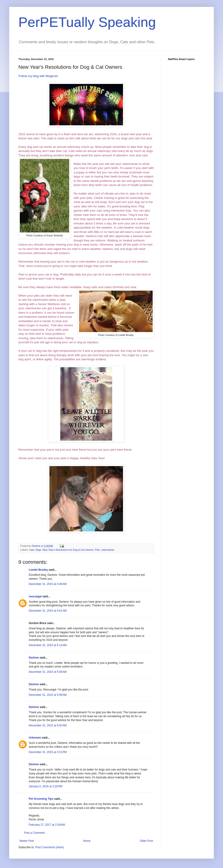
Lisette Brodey (38, 570)
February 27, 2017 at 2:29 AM (47, 825)
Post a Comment (34, 833)
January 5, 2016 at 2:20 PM (46, 786)
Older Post (146, 841)
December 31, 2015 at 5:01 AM (48, 611)
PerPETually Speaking (87, 22)
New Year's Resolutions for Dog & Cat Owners (68, 550)
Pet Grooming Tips (41, 799)
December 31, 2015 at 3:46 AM (48, 584)
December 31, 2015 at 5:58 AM (48, 672)
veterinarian (108, 550)
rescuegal (35, 596)
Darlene (34, 658)
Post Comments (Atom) (50, 847)
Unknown (35, 738)
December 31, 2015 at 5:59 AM (48, 695)
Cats (31, 550)
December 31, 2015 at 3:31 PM (48, 752)
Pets (97, 550)
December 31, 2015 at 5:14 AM (48, 645)
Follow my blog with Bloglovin (38, 76)
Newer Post (27, 841)
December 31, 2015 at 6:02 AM (48, 725)
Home (87, 841)
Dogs (38, 550)
